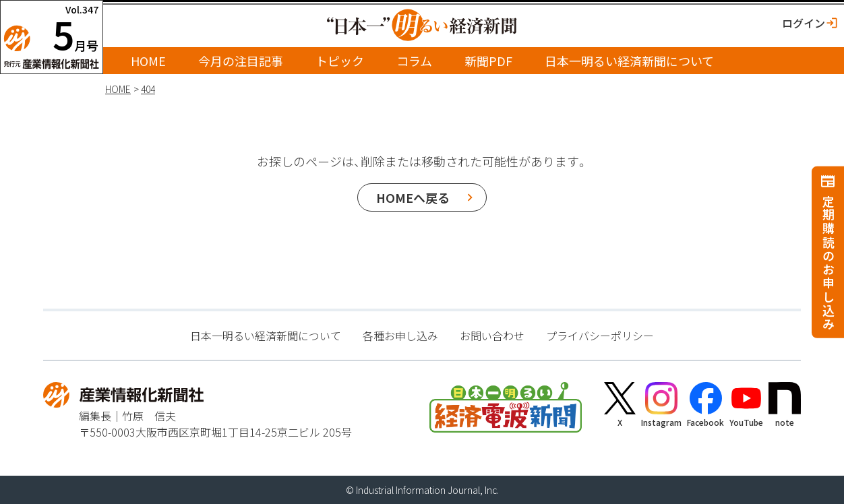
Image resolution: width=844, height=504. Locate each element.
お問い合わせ (492, 336)
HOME (148, 61)
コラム (414, 61)
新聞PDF (488, 61)
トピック (340, 61)
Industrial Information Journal (418, 490)
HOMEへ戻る (413, 197)
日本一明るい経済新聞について (629, 61)
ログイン (804, 23)
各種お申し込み (400, 336)
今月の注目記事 (241, 61)
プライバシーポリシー (600, 336)
